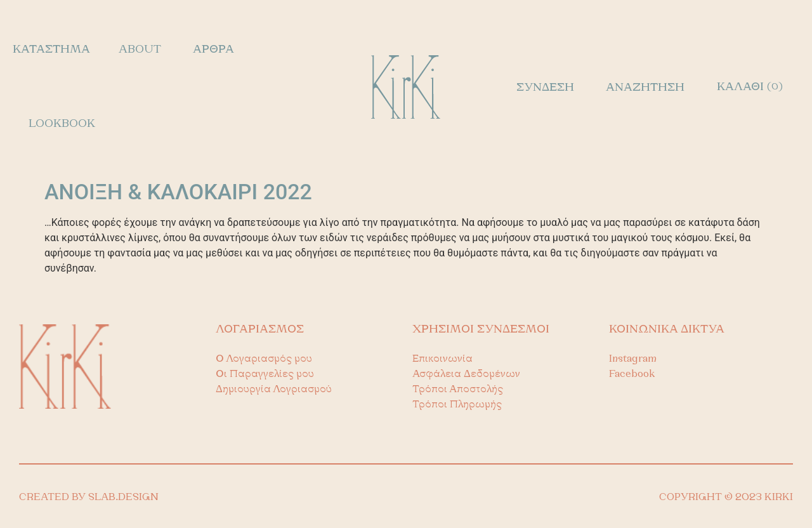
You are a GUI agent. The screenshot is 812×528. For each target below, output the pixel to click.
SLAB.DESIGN (123, 498)
